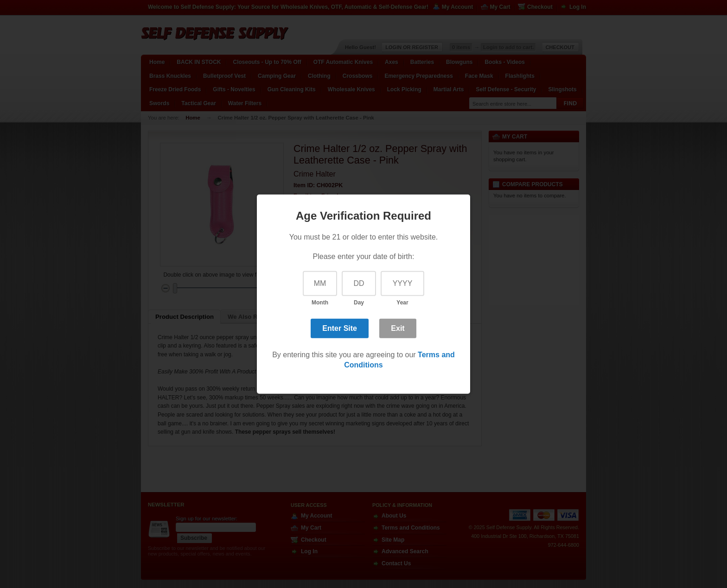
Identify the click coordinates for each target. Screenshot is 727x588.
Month (320, 303)
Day (359, 303)
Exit (398, 328)
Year (402, 303)
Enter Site (340, 328)
